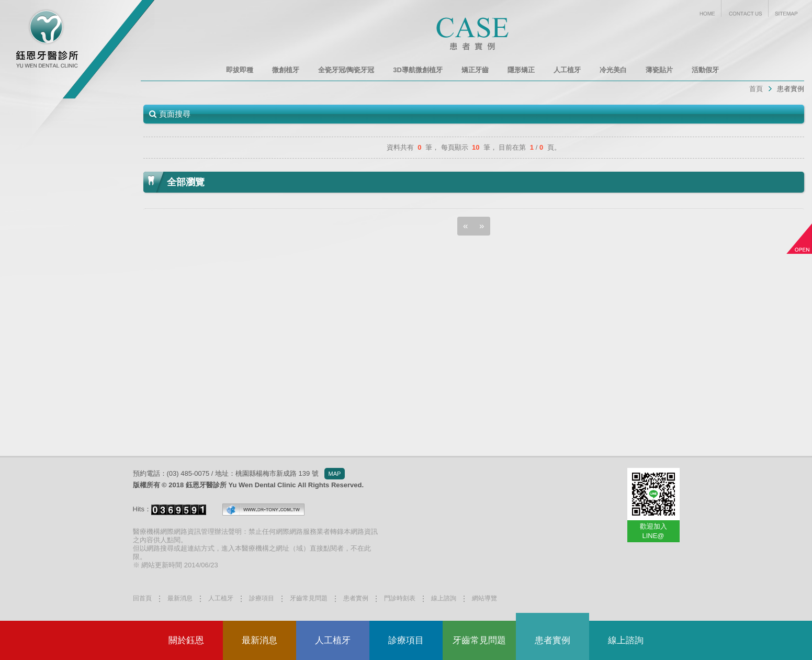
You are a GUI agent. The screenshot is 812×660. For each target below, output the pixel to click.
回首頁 (142, 598)
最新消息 (260, 640)
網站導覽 (484, 598)
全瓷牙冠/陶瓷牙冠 (346, 70)
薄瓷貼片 (659, 70)
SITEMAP (786, 8)
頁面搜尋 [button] (175, 114)
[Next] (482, 226)
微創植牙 (286, 70)
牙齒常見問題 (479, 640)
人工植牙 (333, 640)
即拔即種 (240, 70)
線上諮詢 (626, 640)
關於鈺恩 (186, 640)
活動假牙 (705, 70)
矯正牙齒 (475, 70)
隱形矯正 (521, 70)
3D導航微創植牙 (418, 70)
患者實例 (791, 89)
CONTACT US (745, 8)
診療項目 (406, 640)
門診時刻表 (400, 598)
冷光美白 (613, 70)
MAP (335, 474)
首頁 (756, 89)
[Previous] (466, 226)
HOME (707, 8)
